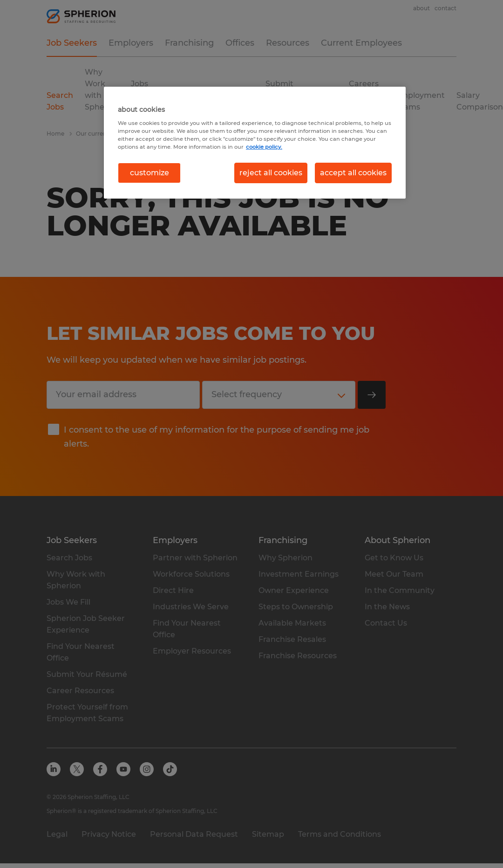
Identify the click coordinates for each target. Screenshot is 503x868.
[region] (255, 143)
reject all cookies (271, 173)
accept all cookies (353, 173)
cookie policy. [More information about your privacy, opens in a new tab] (264, 147)
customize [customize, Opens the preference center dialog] (150, 173)
